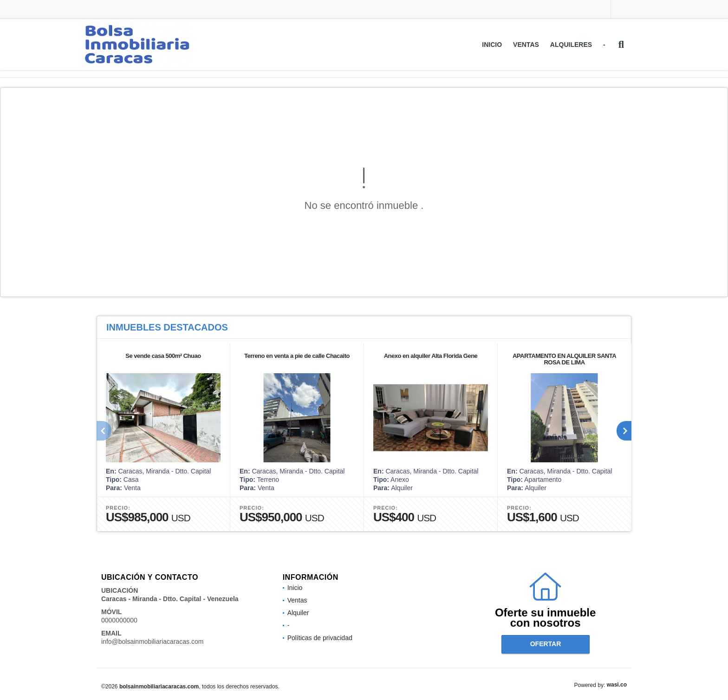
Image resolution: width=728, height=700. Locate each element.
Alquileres (571, 45)
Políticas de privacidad (320, 638)
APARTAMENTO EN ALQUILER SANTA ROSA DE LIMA (564, 359)
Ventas (526, 45)
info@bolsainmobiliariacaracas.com (152, 642)
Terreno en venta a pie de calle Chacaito (297, 356)
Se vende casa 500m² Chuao (163, 356)
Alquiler (298, 613)
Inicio (492, 45)
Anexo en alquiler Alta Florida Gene (431, 356)
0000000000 (119, 620)
